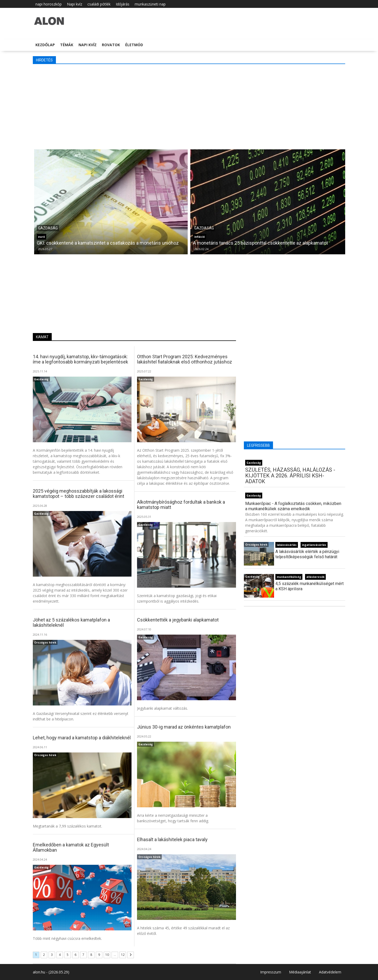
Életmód (134, 45)
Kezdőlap (45, 45)
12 (123, 955)
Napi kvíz (75, 4)
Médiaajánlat (300, 972)
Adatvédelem (330, 972)
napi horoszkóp (49, 4)
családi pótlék (99, 4)
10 (107, 955)
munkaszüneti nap (150, 4)
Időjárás (123, 4)
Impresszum (271, 972)
